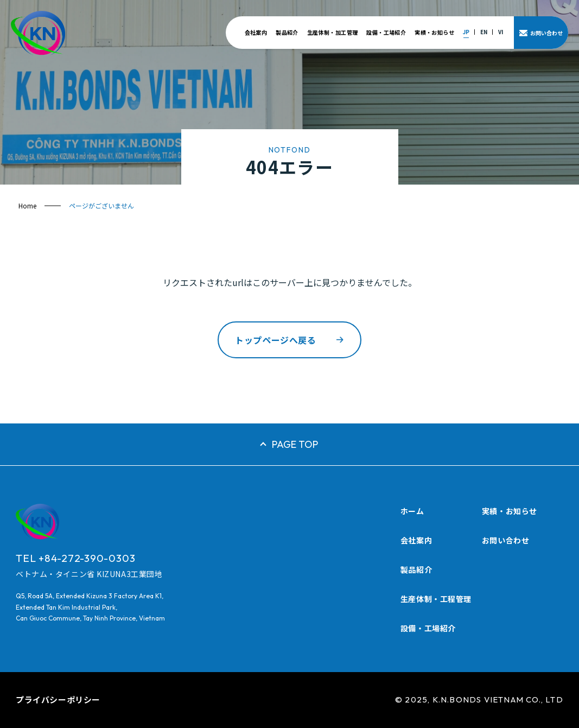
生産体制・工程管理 (436, 599)
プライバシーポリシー (58, 699)
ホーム (412, 511)
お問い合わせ (505, 540)
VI (501, 32)
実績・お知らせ (434, 32)
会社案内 (256, 32)
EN (484, 32)
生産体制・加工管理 (333, 32)
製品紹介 (287, 32)
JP (466, 32)
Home (27, 205)
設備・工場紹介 (386, 32)
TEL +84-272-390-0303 (75, 558)
